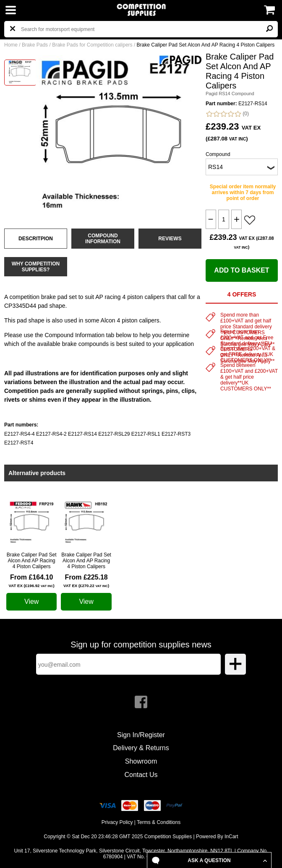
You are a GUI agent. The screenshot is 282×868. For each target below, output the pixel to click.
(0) (227, 114)
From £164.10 (32, 581)
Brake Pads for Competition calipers (92, 45)
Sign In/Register (141, 735)
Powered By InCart (217, 837)
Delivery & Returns (141, 748)
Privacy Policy (117, 822)
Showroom (141, 761)
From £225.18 (86, 581)
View (31, 602)
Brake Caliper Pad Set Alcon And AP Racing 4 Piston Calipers (32, 561)
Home (11, 45)
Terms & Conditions (159, 822)
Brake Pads (35, 45)
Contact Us (141, 775)
